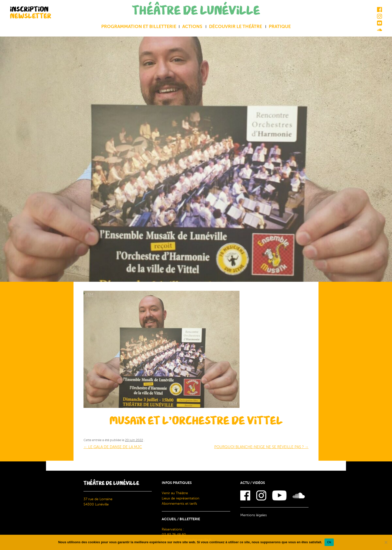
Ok (329, 542)
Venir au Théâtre (175, 493)
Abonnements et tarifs (179, 504)
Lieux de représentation (180, 498)
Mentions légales (253, 515)
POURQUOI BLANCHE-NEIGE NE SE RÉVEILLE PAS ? (261, 447)
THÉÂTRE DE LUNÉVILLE (196, 11)
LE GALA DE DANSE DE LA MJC (113, 447)
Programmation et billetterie (139, 27)
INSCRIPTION (31, 12)
